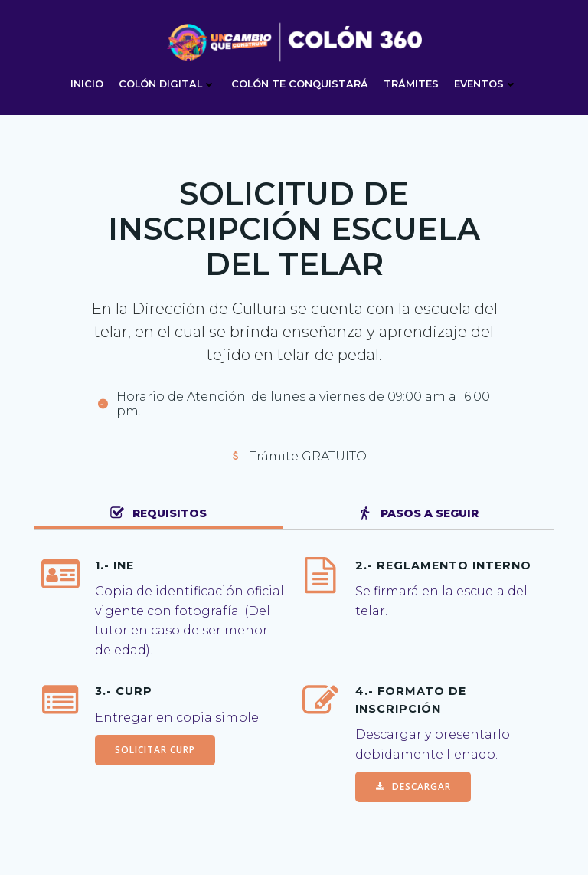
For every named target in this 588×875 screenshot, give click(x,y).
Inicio (87, 84)
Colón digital (167, 84)
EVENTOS (486, 84)
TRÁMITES (411, 84)
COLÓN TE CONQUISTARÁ (300, 84)
